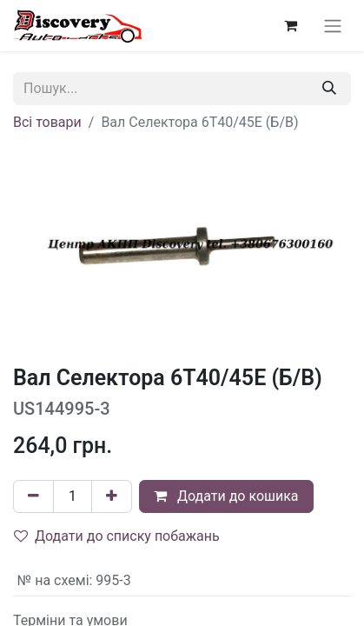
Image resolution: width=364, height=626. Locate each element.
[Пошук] (329, 89)
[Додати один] (112, 496)
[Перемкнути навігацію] (333, 26)
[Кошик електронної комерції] (290, 25)
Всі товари (47, 122)
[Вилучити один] (33, 496)
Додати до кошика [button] (226, 496)
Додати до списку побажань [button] (117, 536)
